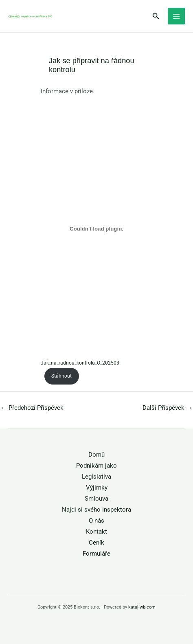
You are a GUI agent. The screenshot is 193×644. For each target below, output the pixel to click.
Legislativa (96, 477)
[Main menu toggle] (176, 16)
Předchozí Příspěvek (32, 408)
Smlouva (96, 499)
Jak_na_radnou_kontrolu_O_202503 (80, 363)
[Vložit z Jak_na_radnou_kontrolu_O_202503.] (96, 229)
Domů (96, 455)
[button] (156, 16)
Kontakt (96, 532)
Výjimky (97, 488)
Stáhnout (61, 376)
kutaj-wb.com (142, 607)
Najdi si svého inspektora (96, 510)
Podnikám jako (96, 466)
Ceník (96, 543)
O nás (96, 521)
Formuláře (96, 554)
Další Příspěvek (167, 408)
